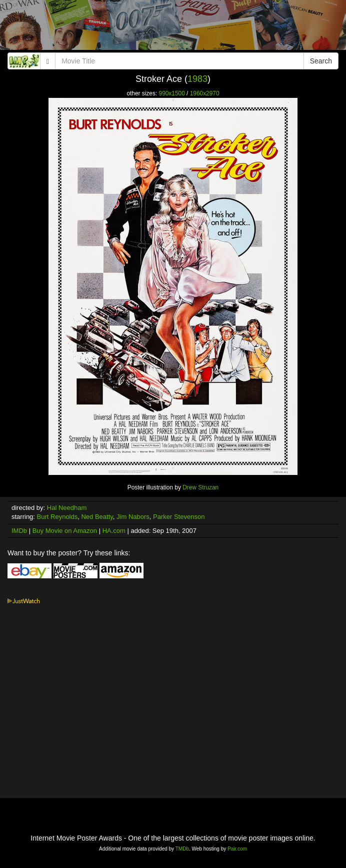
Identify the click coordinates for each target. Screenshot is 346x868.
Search (321, 61)
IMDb (19, 531)
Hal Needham (67, 508)
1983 (197, 79)
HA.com (114, 531)
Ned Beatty (97, 517)
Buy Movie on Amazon (65, 531)
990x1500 (172, 93)
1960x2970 (205, 93)
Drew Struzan (200, 487)
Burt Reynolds (57, 517)
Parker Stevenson (179, 517)
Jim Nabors (133, 517)
